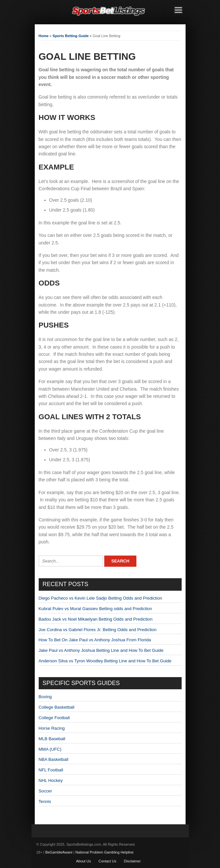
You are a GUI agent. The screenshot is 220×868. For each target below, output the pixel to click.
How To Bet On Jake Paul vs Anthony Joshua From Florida (95, 640)
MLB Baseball (52, 739)
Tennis (45, 801)
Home (44, 36)
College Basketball (57, 707)
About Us (83, 861)
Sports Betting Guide (70, 36)
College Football (54, 718)
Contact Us (107, 861)
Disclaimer (132, 861)
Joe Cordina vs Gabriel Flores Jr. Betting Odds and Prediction (98, 630)
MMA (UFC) (50, 749)
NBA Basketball (54, 759)
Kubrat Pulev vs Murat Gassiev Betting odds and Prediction (95, 609)
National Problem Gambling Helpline (104, 852)
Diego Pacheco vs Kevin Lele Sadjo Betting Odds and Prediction (100, 598)
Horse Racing (52, 728)
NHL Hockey (51, 780)
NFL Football (51, 770)
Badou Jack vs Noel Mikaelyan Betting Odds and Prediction (96, 619)
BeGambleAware (59, 852)
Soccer (45, 791)
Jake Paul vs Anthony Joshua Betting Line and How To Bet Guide (101, 650)
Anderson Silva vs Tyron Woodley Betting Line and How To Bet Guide (105, 661)
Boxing (45, 697)
